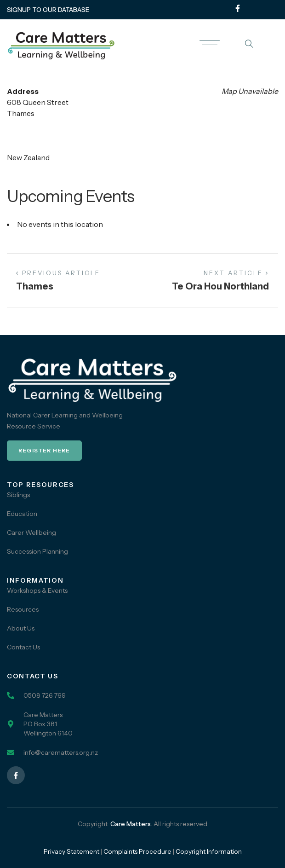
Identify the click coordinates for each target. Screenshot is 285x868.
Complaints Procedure (137, 851)
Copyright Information (209, 851)
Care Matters (131, 824)
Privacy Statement (71, 851)
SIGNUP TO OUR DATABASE (48, 10)
